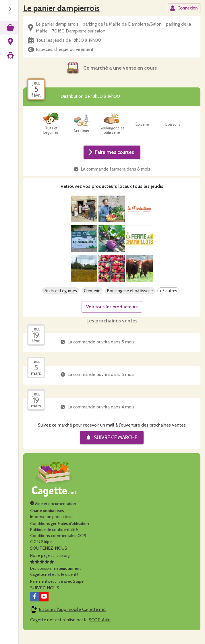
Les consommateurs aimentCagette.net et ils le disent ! (55, 578)
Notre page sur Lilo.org (50, 565)
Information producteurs (52, 526)
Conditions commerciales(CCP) (58, 545)
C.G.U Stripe (41, 551)
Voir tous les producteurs (112, 316)
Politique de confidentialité (54, 539)
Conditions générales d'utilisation (60, 533)
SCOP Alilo (100, 629)
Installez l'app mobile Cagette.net (72, 619)
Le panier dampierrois (61, 8)
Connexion (184, 8)
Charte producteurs (47, 520)
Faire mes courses (111, 152)
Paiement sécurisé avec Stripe (57, 591)
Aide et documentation (53, 513)
